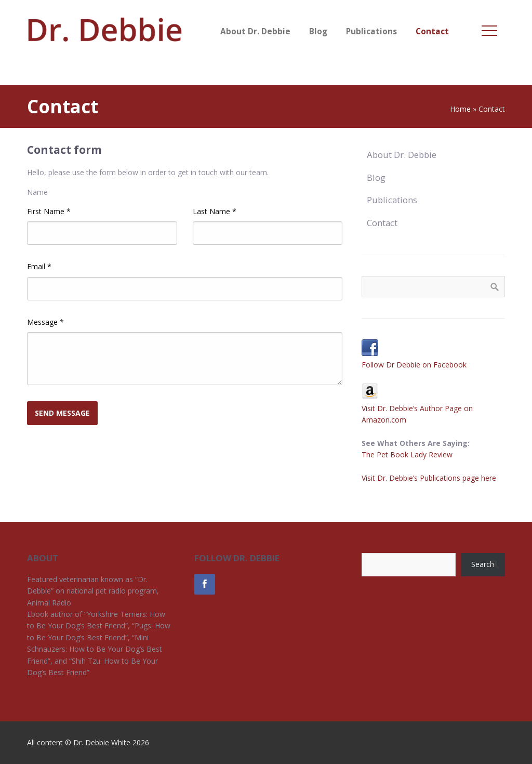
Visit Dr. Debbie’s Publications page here (429, 478)
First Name (49, 211)
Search (483, 564)
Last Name (215, 211)
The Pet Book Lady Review (407, 455)
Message (45, 322)
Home (460, 109)
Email (39, 266)
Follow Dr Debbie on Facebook (414, 365)
